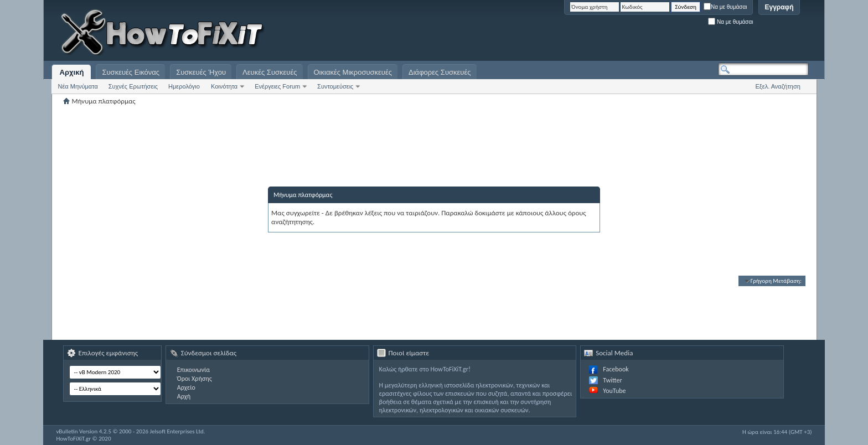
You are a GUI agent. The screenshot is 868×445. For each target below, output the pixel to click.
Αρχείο (186, 387)
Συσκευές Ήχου (201, 72)
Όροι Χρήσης (195, 379)
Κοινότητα (224, 86)
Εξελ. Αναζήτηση (778, 86)
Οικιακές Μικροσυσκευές (353, 72)
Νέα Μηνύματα (77, 86)
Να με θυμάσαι (725, 7)
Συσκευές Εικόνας (131, 72)
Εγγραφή (779, 7)
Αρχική (72, 72)
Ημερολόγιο (184, 86)
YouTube (614, 391)
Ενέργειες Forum (277, 86)
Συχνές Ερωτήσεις (133, 86)
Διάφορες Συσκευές (440, 72)
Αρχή (184, 396)
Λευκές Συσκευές (270, 72)
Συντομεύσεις (335, 86)
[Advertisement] (670, 33)
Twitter (612, 380)
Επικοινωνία (193, 370)
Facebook (616, 369)
